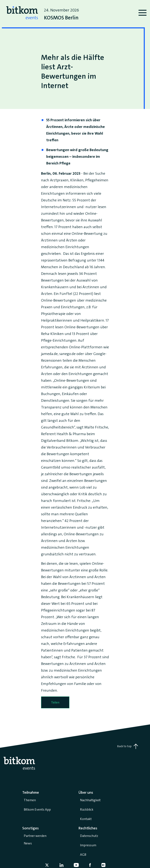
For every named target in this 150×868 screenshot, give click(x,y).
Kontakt (86, 819)
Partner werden (35, 836)
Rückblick (87, 809)
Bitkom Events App (37, 809)
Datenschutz (89, 836)
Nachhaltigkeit (90, 800)
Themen (30, 800)
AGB (83, 855)
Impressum (88, 845)
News (28, 843)
